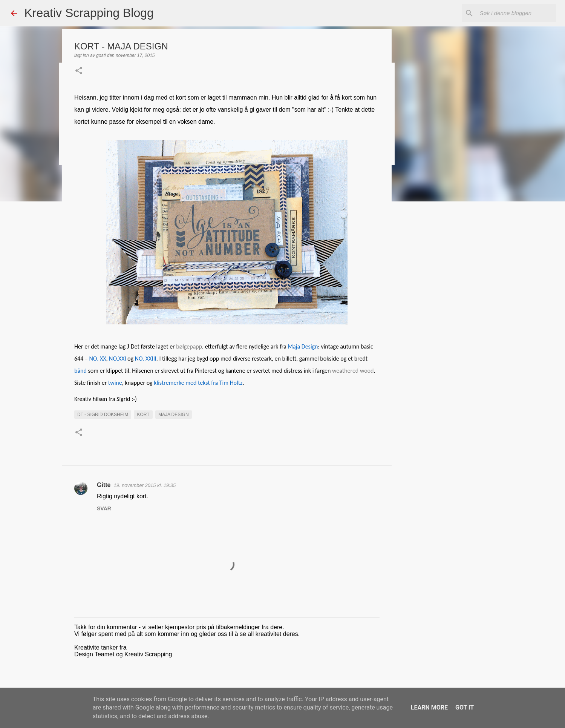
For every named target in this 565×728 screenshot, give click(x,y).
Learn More (429, 707)
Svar (104, 508)
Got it (465, 707)
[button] (79, 71)
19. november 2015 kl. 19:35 (145, 485)
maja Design (174, 415)
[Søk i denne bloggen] (516, 13)
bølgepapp (189, 346)
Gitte (104, 485)
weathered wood (353, 371)
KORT (143, 415)
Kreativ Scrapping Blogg (89, 13)
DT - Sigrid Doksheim (103, 415)
